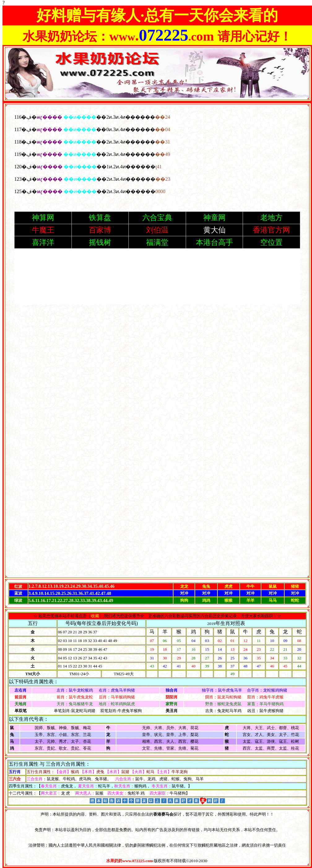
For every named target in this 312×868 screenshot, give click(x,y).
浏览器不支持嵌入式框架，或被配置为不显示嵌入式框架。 (157, 341)
